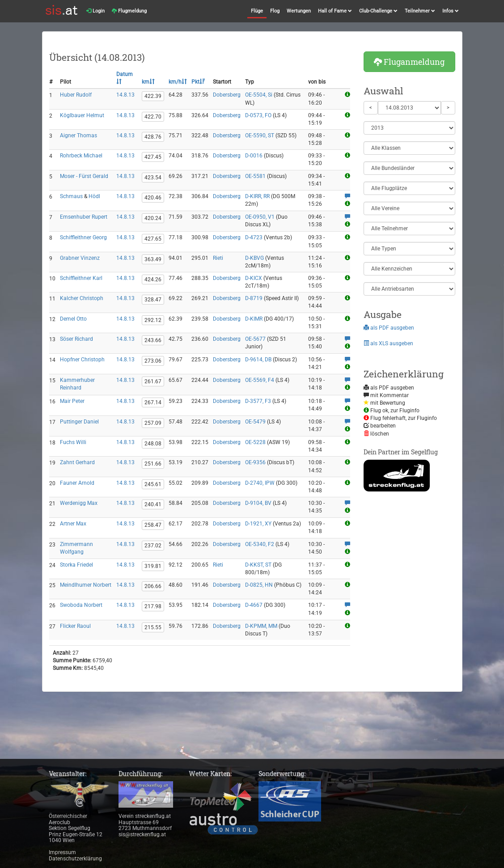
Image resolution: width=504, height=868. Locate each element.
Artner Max (73, 524)
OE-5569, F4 (260, 380)
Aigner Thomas (78, 135)
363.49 (153, 259)
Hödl (94, 196)
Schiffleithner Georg (83, 237)
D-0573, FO (258, 115)
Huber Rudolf (76, 95)
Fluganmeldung (409, 62)
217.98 (153, 606)
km (148, 82)
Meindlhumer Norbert (86, 585)
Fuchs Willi (73, 442)
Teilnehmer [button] (420, 11)
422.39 (153, 96)
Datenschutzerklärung (75, 859)
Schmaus (71, 196)
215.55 (153, 627)
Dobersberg (227, 95)
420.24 (153, 218)
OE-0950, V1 (260, 217)
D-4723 (254, 237)
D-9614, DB (258, 360)
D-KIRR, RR (257, 196)
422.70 (153, 117)
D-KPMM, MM (261, 626)
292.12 (153, 320)
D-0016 (254, 156)
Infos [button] (451, 11)
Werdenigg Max (79, 503)
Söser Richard (76, 339)
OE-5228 (255, 442)
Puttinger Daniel (79, 422)
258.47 (153, 525)
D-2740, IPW (260, 483)
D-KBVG (254, 258)
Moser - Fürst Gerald (84, 176)
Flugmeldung (129, 11)
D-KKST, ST (258, 565)
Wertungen (299, 11)
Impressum (62, 852)
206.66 (153, 586)
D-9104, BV (258, 503)
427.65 (153, 239)
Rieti (218, 258)
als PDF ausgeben (389, 328)
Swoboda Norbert (81, 605)
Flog (275, 11)
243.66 (153, 340)
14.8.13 (125, 95)
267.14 (153, 402)
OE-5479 (255, 422)
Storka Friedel (76, 565)
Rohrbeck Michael (81, 156)
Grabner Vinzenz (80, 258)
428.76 (153, 137)
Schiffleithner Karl (81, 278)
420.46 (153, 198)
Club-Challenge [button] (378, 11)
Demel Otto (73, 319)
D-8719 (254, 298)
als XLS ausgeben (388, 343)
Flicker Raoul (75, 626)
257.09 (153, 423)
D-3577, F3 (258, 401)
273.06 (153, 361)
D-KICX (254, 278)
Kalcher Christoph (82, 298)
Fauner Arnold (77, 483)
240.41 (153, 504)
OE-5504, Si (259, 95)
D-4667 (254, 605)
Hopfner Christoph (82, 360)
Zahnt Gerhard (77, 462)
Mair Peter (72, 401)
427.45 (153, 157)
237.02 (153, 546)
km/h (178, 82)
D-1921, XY (258, 524)
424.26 (153, 279)
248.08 (153, 444)
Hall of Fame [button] (335, 11)
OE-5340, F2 (260, 544)
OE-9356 (255, 462)
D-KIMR (254, 319)
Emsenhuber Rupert (84, 217)
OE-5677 (255, 339)
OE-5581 (255, 176)
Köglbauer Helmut (82, 115)
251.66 (153, 464)
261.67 (153, 381)
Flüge (257, 11)
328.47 (153, 300)
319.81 (153, 566)
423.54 (153, 178)
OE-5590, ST (260, 135)
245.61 (153, 484)
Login (95, 11)
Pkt (198, 82)
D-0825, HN (259, 585)
